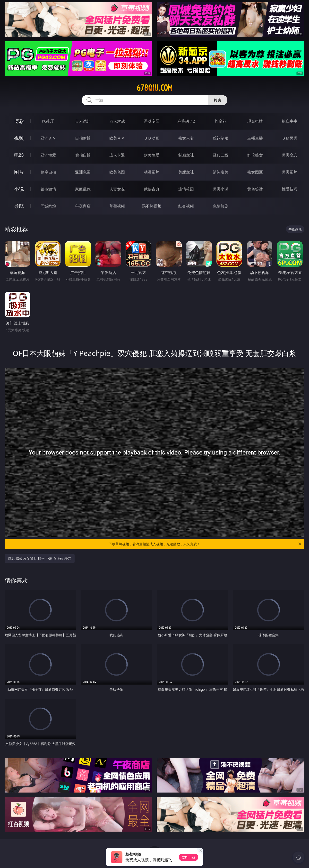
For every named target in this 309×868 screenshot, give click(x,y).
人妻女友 (117, 189)
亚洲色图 (83, 172)
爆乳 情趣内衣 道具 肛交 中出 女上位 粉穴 (40, 558)
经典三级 (221, 155)
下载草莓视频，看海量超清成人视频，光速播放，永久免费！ (205, 544)
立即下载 (189, 857)
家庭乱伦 (83, 189)
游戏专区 (152, 121)
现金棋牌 (255, 121)
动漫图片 (152, 172)
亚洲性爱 (48, 155)
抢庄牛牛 (290, 121)
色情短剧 (221, 206)
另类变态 (290, 155)
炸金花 (221, 121)
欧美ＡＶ (117, 138)
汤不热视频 (152, 206)
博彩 (19, 121)
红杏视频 (186, 206)
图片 (19, 172)
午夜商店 (83, 206)
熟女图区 (255, 172)
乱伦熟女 (255, 155)
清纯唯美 (221, 172)
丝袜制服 (221, 138)
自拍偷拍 (83, 138)
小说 (19, 189)
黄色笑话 (255, 189)
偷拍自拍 (83, 155)
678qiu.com (154, 88)
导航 (19, 206)
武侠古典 (152, 189)
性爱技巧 (290, 189)
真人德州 (83, 121)
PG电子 (48, 121)
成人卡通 (117, 155)
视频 (19, 138)
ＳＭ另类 (290, 138)
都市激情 (48, 189)
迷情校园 (186, 189)
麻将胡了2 (186, 121)
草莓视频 (117, 206)
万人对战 (117, 121)
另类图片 (290, 172)
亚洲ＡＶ (48, 138)
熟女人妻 (186, 138)
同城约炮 (48, 206)
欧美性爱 (152, 155)
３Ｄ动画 (152, 138)
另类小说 (221, 189)
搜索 (218, 100)
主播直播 (255, 138)
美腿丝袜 (186, 172)
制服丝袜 (186, 155)
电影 (19, 155)
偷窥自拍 (48, 172)
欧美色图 (117, 172)
